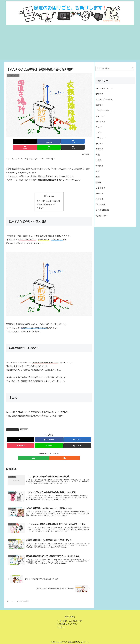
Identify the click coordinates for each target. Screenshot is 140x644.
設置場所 (24, 424)
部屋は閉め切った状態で (47, 199)
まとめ (41, 202)
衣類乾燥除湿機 (13, 424)
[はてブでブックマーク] (42, 141)
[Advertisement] (70, 44)
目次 (46, 190)
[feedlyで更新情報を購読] (46, 453)
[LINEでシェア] (70, 141)
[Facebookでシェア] (28, 141)
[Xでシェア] (13, 141)
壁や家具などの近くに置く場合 (50, 195)
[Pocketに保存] (56, 141)
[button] (85, 141)
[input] (115, 69)
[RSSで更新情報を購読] (52, 453)
